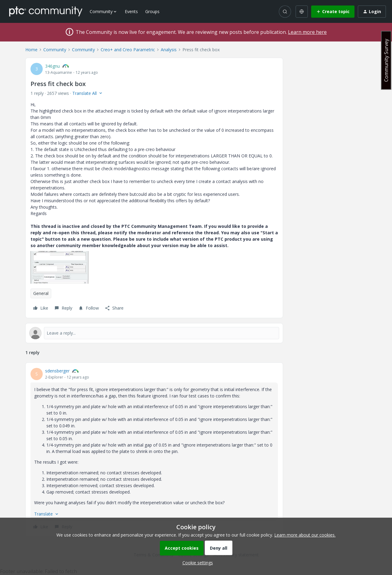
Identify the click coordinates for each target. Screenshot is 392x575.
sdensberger (57, 371)
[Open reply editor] (154, 333)
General (41, 293)
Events (131, 11)
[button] (333, 12)
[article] (154, 450)
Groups (152, 11)
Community (55, 50)
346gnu (52, 66)
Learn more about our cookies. (305, 535)
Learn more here (307, 32)
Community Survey (386, 60)
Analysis (169, 50)
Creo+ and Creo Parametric (128, 50)
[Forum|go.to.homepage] (46, 11)
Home (31, 50)
